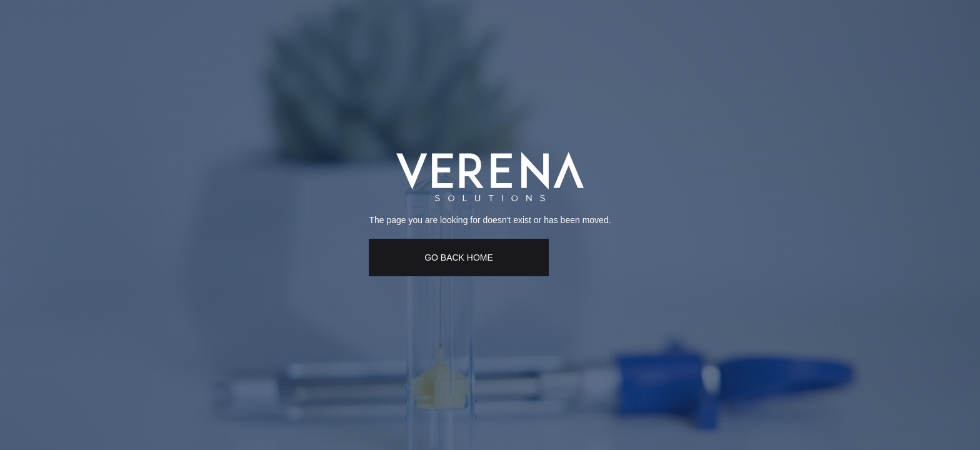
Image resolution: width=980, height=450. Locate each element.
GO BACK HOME (459, 257)
